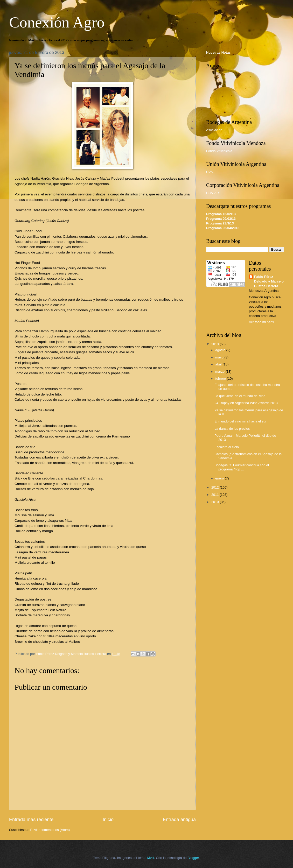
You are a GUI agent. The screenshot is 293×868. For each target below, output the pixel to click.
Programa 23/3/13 (220, 223)
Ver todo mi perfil (261, 322)
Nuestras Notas (218, 52)
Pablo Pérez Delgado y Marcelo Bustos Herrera (269, 281)
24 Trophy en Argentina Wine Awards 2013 (246, 403)
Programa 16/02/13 (221, 214)
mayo (220, 357)
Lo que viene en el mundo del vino (240, 396)
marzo (220, 372)
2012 (215, 487)
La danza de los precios (232, 429)
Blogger (193, 858)
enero (220, 478)
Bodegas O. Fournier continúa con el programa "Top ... (242, 467)
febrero (221, 379)
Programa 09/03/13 (221, 219)
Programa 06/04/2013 (223, 228)
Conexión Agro (57, 22)
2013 (215, 344)
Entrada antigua (179, 820)
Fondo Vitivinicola (219, 151)
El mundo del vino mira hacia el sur (240, 421)
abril (219, 364)
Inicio (108, 820)
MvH (151, 858)
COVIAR (212, 193)
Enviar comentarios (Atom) (50, 830)
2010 (215, 502)
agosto (221, 350)
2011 (215, 495)
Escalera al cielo (227, 447)
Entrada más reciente (31, 820)
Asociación (214, 130)
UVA (210, 172)
